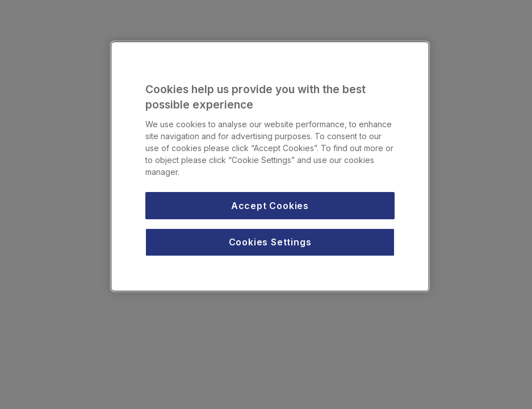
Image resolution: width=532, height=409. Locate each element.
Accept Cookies (270, 206)
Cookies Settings (270, 242)
